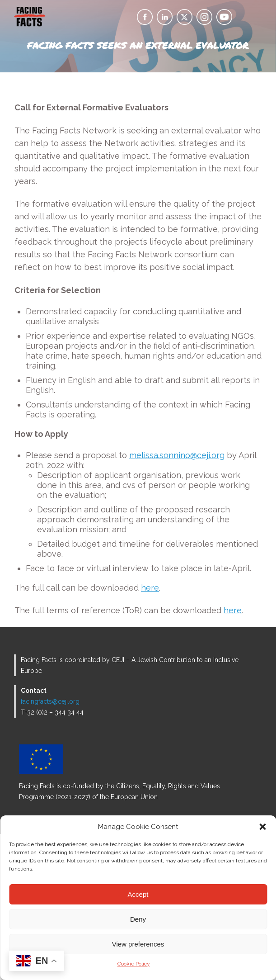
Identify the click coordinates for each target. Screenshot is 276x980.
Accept (138, 894)
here (150, 588)
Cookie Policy (134, 964)
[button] (262, 827)
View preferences (138, 944)
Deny (138, 919)
